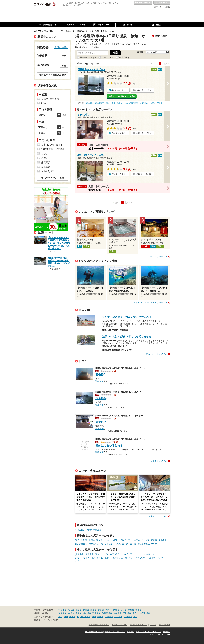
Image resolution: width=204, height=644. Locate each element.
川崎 (66, 617)
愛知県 (131, 610)
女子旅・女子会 (129, 544)
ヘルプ (153, 625)
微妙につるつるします (109, 446)
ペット (131, 558)
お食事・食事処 (88, 540)
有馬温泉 (77, 613)
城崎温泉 (87, 613)
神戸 (135, 617)
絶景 (112, 554)
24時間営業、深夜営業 (53, 149)
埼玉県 (71, 610)
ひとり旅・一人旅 (112, 544)
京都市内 (118, 617)
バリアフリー (142, 558)
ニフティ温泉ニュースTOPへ (155, 516)
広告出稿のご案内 (120, 625)
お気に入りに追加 (144, 90)
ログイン (158, 7)
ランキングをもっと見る (157, 256)
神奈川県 (62, 610)
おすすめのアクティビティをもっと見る (151, 303)
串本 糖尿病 (100, 103)
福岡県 (138, 610)
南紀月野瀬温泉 (94, 530)
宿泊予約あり (125, 57)
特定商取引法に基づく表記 (115, 632)
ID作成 (167, 7)
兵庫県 (86, 610)
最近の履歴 (162, 3)
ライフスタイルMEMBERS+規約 (149, 632)
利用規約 (131, 632)
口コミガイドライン (139, 625)
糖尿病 (152, 558)
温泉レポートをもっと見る (156, 354)
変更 (64, 56)
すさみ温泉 (80, 530)
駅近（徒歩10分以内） (101, 558)
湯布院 (136, 613)
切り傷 (154, 540)
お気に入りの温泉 (143, 3)
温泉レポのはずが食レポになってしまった (127, 337)
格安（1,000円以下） (123, 540)
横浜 (60, 617)
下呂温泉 (96, 613)
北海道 (116, 610)
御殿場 (100, 617)
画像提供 (101, 375)
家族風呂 (46, 167)
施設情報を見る (119, 90)
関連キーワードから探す (46, 620)
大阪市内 (109, 617)
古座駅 (153, 103)
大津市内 (128, 617)
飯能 (94, 617)
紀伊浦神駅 (144, 103)
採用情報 (167, 632)
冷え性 (109, 540)
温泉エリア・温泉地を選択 (53, 75)
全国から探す (61, 47)
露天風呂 (100, 540)
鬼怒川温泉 (145, 613)
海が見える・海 (96, 544)
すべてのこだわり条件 (53, 178)
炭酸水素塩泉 (144, 544)
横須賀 (72, 617)
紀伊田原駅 (134, 103)
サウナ (154, 544)
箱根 (70, 613)
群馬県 (93, 610)
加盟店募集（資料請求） (99, 625)
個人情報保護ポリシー (94, 632)
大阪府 (108, 610)
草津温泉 (62, 613)
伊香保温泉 (107, 613)
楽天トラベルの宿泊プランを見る (122, 96)
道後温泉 (117, 613)
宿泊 (77, 540)
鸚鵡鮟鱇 (99, 381)
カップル (145, 540)
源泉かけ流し (81, 544)
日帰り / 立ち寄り (50, 99)
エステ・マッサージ (145, 554)
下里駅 (160, 103)
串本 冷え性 (111, 103)
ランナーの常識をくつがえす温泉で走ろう (127, 317)
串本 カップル (122, 103)
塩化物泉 (162, 540)
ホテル (137, 540)
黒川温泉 (127, 613)
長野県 (123, 610)
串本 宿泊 (90, 103)
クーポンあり (108, 57)
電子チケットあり (88, 57)
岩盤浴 (45, 158)
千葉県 (78, 610)
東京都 (101, 610)
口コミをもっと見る (159, 461)
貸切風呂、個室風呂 (84, 554)
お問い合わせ (164, 625)
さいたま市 (85, 617)
